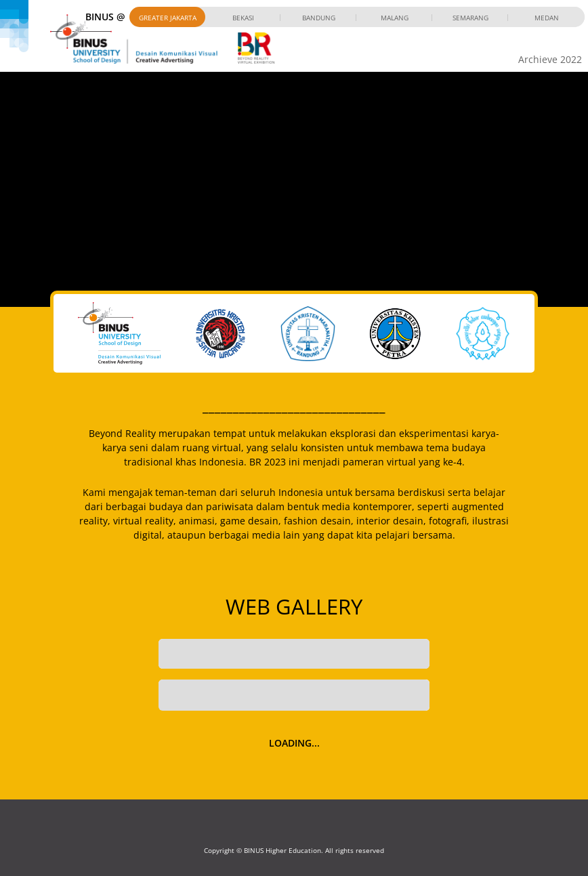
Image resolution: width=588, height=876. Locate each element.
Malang (395, 18)
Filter (396, 695)
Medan (547, 18)
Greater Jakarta (168, 18)
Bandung (319, 18)
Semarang (470, 18)
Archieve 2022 (550, 59)
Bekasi (243, 18)
